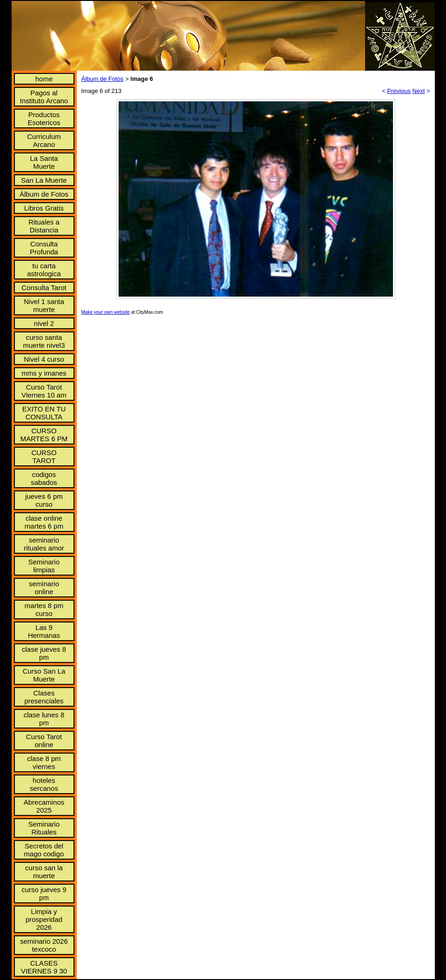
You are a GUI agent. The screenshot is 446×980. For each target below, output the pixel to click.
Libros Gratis (44, 208)
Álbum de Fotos (44, 194)
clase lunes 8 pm (44, 719)
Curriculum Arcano (44, 140)
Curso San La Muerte (44, 675)
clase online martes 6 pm (44, 522)
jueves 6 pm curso (44, 500)
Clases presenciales (44, 697)
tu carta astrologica (44, 270)
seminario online (44, 588)
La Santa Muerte (44, 162)
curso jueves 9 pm (44, 894)
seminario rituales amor (44, 544)
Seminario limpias (44, 566)
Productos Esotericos (44, 119)
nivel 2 (44, 323)
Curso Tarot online (44, 741)
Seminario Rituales (44, 828)
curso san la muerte (44, 872)
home (44, 79)
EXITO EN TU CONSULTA (44, 413)
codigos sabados (44, 478)
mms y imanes (44, 373)
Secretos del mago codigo (44, 850)
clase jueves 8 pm (44, 653)
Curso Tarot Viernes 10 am (44, 391)
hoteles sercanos (44, 784)
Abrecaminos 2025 (44, 806)
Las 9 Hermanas (44, 631)
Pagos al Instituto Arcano (44, 97)
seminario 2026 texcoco (44, 945)
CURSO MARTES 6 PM (44, 435)
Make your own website (106, 312)
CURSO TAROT (44, 457)
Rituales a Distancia (44, 226)
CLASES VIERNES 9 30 (44, 967)
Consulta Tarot (44, 288)
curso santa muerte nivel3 (44, 341)
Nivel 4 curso (44, 359)
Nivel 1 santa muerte (44, 305)
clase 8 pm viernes (44, 762)
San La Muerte (44, 180)
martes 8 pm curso (44, 609)
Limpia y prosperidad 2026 (44, 919)
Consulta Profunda (44, 248)
